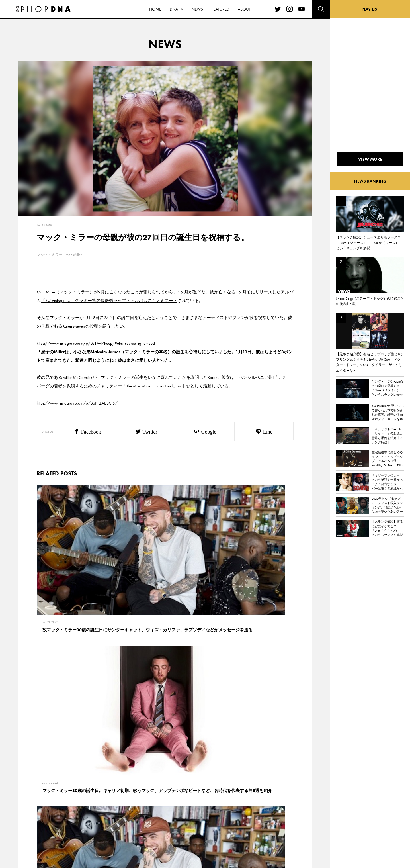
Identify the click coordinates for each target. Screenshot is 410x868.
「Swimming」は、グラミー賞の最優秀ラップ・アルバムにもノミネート (109, 301)
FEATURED (50, 823)
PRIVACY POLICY (81, 803)
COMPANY (76, 813)
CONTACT (76, 793)
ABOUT (48, 833)
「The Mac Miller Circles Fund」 (150, 386)
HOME (47, 793)
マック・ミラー (50, 255)
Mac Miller (74, 255)
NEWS (47, 813)
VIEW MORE (165, 714)
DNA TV (48, 803)
